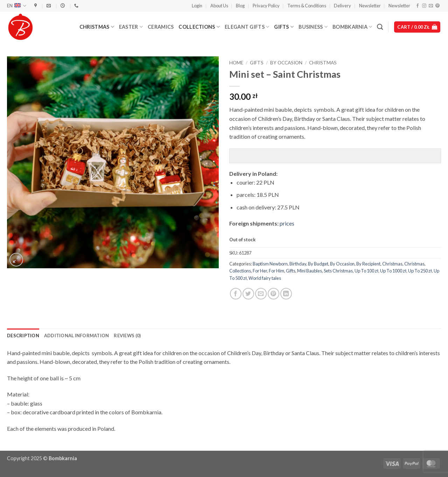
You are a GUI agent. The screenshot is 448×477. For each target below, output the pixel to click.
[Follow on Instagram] (424, 6)
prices (287, 223)
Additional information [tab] (77, 336)
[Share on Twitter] (248, 294)
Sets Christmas (338, 271)
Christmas (97, 27)
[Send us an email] (431, 6)
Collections (199, 27)
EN (17, 6)
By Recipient (368, 264)
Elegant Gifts (247, 27)
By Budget (318, 264)
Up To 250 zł (420, 271)
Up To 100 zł (366, 271)
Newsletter (370, 6)
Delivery (342, 6)
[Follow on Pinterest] (437, 6)
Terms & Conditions (307, 6)
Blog (240, 6)
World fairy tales (265, 278)
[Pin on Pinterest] (274, 294)
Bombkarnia (352, 27)
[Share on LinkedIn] (286, 294)
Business (313, 27)
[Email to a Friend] (261, 294)
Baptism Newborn (270, 264)
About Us (219, 6)
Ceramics (161, 27)
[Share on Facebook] (236, 294)
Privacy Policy (266, 6)
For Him (276, 271)
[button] (197, 6)
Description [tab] (23, 336)
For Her (260, 271)
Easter (131, 27)
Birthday (298, 264)
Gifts (284, 27)
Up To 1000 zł (393, 271)
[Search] (380, 27)
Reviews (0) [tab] (127, 336)
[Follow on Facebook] (418, 6)
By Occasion (286, 63)
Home (236, 63)
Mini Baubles (310, 271)
